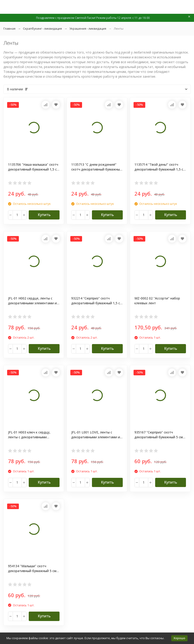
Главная (9, 28)
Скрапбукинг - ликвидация (42, 28)
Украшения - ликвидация (88, 28)
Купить (44, 215)
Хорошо (179, 638)
